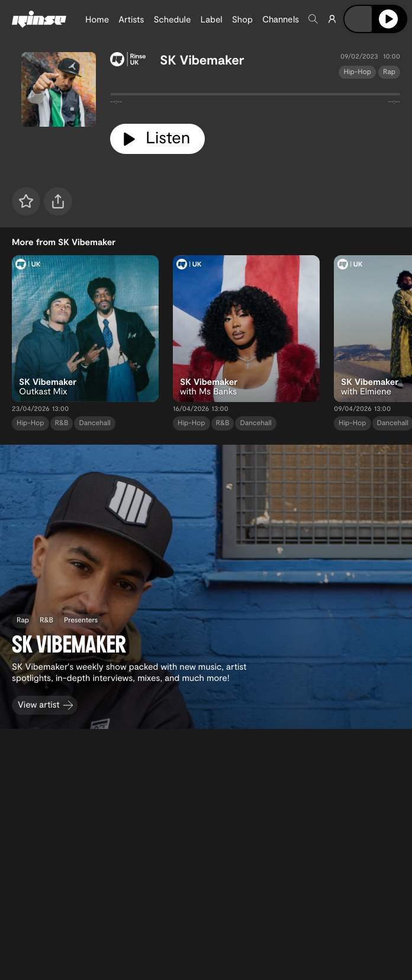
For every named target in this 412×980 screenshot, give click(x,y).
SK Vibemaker (202, 60)
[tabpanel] (255, 97)
